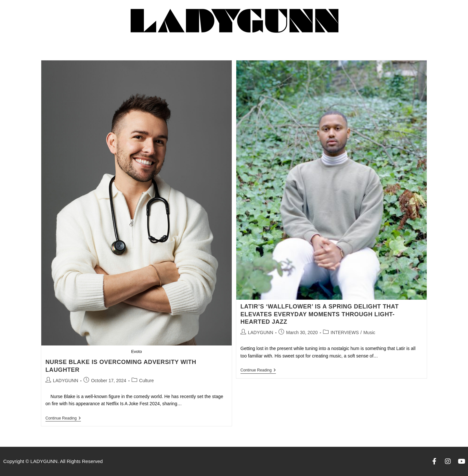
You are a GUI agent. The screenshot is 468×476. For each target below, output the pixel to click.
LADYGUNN (66, 381)
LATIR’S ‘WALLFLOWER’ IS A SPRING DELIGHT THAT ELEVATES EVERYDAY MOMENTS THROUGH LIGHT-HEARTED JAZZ (320, 314)
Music (369, 332)
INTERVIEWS (345, 332)
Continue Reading (63, 418)
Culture (146, 381)
